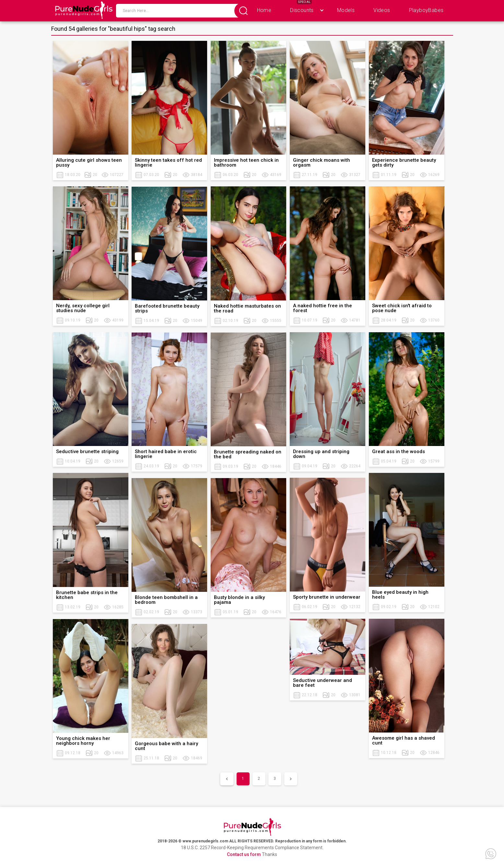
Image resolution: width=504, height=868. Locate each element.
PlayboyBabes (426, 10)
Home (264, 10)
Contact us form (244, 854)
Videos (382, 10)
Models (346, 10)
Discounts (302, 10)
